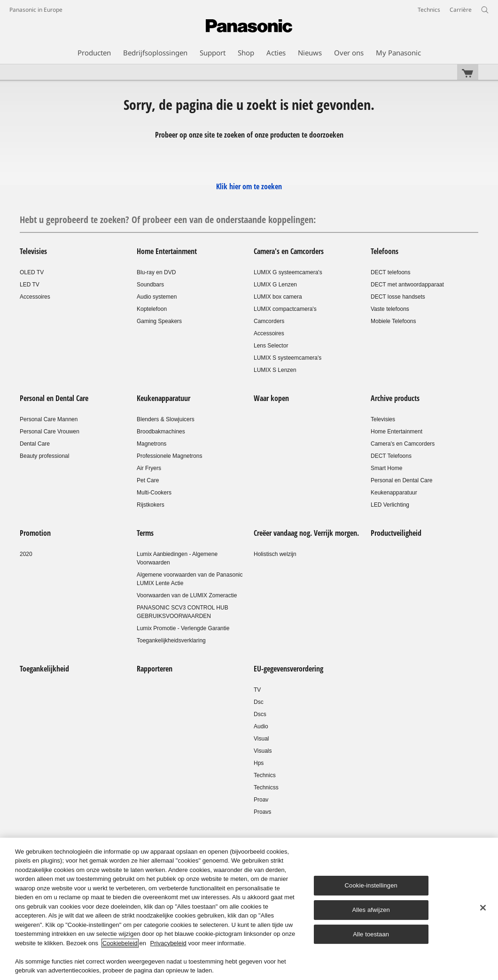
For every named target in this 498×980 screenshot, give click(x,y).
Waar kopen (271, 398)
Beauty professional (44, 456)
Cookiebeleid (120, 943)
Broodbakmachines (161, 432)
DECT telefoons (391, 272)
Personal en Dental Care (54, 398)
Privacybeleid (168, 943)
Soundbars (150, 285)
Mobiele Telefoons (393, 321)
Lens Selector (271, 346)
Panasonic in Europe (36, 10)
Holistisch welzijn (275, 554)
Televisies (33, 251)
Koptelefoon (152, 309)
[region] (249, 909)
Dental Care (35, 444)
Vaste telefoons (390, 309)
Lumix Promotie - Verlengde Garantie (183, 628)
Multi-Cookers (154, 493)
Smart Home (386, 468)
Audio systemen (157, 297)
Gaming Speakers (159, 321)
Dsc (259, 702)
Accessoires (35, 297)
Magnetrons (152, 444)
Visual (261, 739)
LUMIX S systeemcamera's (288, 358)
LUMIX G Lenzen (275, 285)
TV (257, 690)
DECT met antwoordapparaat (407, 285)
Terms (145, 533)
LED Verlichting (390, 505)
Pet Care (148, 480)
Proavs (262, 812)
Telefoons (385, 251)
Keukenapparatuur (163, 398)
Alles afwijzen (371, 910)
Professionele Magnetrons (169, 456)
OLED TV (32, 272)
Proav (261, 800)
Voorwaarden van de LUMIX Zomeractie (187, 595)
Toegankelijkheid (44, 669)
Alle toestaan (371, 934)
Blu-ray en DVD (156, 272)
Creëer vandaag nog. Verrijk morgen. (306, 533)
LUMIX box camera (278, 297)
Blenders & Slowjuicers (166, 419)
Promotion (35, 533)
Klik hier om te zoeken (249, 186)
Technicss (266, 787)
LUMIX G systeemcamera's (288, 272)
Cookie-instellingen (371, 885)
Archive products (395, 398)
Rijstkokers (151, 505)
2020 (26, 554)
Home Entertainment (167, 251)
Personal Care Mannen (49, 419)
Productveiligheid (396, 533)
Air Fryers (149, 468)
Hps (259, 763)
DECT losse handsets (398, 297)
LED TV (30, 285)
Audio (261, 726)
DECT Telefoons (391, 456)
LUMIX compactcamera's (285, 309)
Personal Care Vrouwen (50, 432)
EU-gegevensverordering (288, 669)
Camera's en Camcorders (289, 251)
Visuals (263, 751)
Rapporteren (155, 669)
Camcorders (269, 321)
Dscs (260, 714)
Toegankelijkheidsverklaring (171, 640)
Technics (265, 775)
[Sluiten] (483, 908)
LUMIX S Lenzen (275, 370)
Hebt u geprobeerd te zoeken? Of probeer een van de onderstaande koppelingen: (168, 220)
